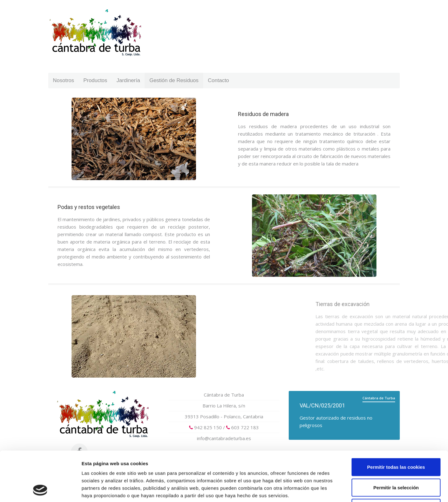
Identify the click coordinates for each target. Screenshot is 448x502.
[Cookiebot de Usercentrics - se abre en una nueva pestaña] (40, 490)
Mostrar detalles (334, 490)
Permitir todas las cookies (396, 420)
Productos (95, 80)
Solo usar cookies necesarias (396, 461)
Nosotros (63, 80)
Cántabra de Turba (224, 395)
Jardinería (128, 80)
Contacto (218, 80)
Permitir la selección (396, 441)
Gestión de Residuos (174, 80)
